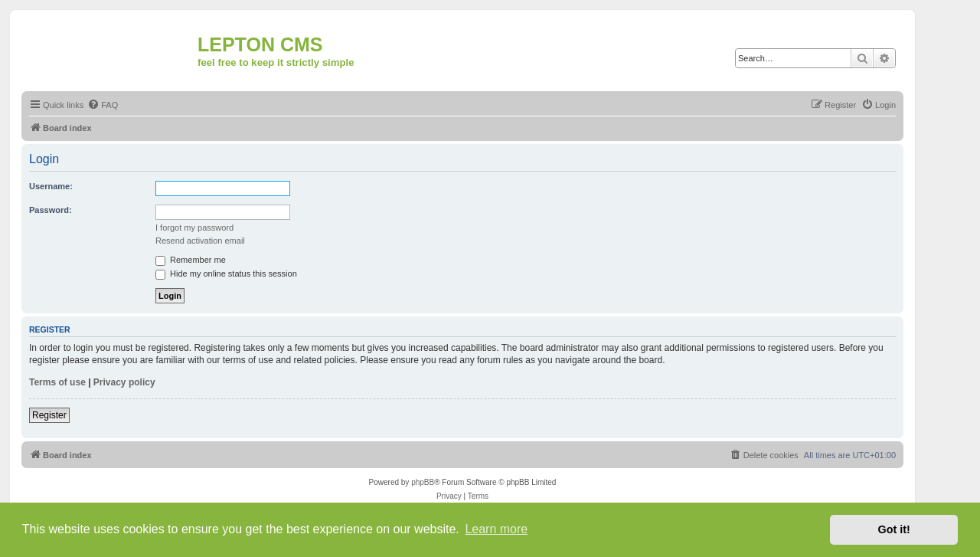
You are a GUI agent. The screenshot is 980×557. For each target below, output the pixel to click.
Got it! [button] (894, 529)
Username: (51, 186)
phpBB (423, 482)
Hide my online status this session (226, 274)
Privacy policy (124, 382)
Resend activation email (200, 241)
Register (49, 415)
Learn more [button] (496, 529)
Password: (51, 210)
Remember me (191, 260)
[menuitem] (103, 105)
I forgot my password (194, 228)
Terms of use (57, 382)
